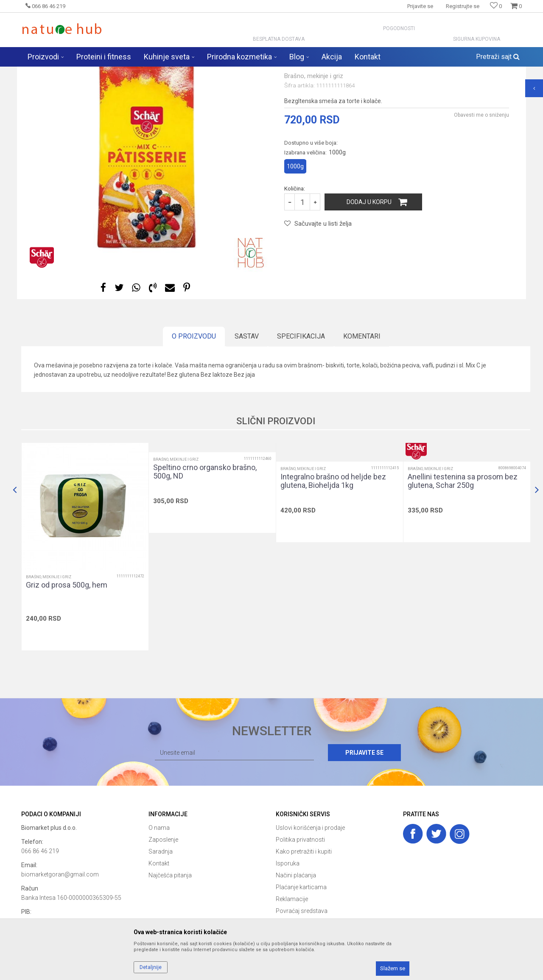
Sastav (247, 403)
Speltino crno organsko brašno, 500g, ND (205, 538)
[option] (146, 218)
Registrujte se (463, 6)
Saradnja (161, 918)
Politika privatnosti (300, 906)
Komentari (362, 403)
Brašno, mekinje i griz (192, 72)
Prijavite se (364, 819)
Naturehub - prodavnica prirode (57, 72)
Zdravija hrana (144, 72)
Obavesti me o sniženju (481, 182)
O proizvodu (194, 403)
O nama (159, 894)
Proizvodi (110, 72)
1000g (295, 233)
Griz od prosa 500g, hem (67, 652)
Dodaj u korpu (369, 269)
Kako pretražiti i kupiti (304, 918)
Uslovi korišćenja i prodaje (310, 894)
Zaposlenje (163, 906)
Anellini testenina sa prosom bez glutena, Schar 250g (463, 548)
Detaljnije (151, 967)
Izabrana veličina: (315, 219)
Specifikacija (301, 403)
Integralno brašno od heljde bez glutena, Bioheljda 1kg (333, 548)
